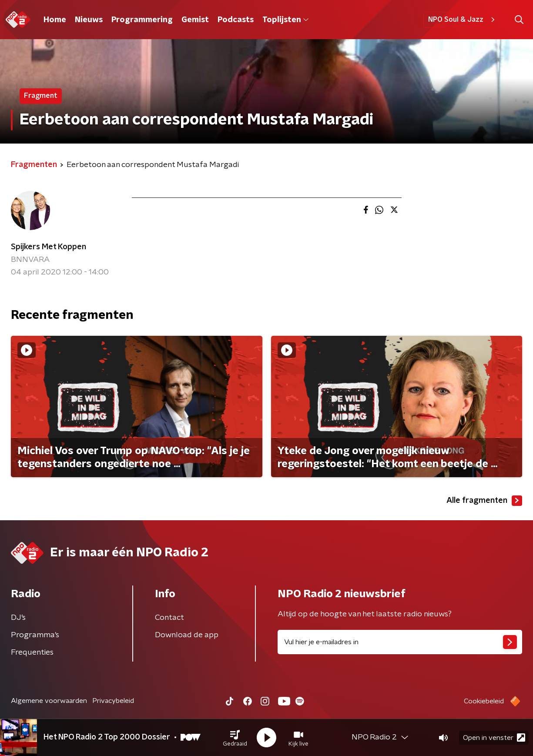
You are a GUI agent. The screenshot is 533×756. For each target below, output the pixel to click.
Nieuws (89, 20)
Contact (169, 618)
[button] (235, 738)
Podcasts (236, 20)
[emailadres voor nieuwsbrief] (400, 642)
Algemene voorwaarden (49, 701)
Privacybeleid (113, 701)
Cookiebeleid (484, 701)
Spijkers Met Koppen (49, 247)
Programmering (142, 20)
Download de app (187, 635)
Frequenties (32, 652)
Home (55, 20)
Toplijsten (285, 20)
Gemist (195, 20)
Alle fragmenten (484, 501)
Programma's (35, 635)
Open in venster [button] (494, 738)
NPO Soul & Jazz (463, 20)
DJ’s (18, 618)
